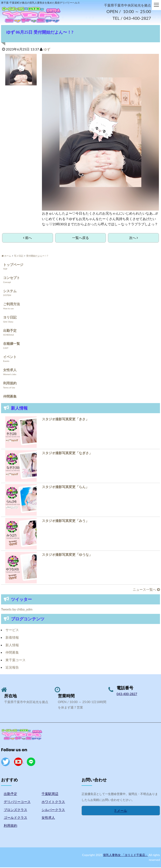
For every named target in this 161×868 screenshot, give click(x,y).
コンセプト (12, 278)
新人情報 (12, 646)
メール (121, 811)
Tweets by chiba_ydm (17, 610)
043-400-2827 (127, 694)
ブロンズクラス (16, 810)
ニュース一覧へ (146, 590)
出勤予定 (10, 331)
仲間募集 (10, 397)
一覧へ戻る (80, 238)
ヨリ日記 (10, 318)
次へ (134, 238)
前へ (27, 238)
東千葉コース (16, 660)
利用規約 (10, 384)
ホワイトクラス (53, 802)
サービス (12, 630)
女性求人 (10, 370)
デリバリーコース (17, 802)
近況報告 (12, 668)
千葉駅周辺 (50, 794)
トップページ (13, 265)
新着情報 (12, 638)
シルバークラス (53, 810)
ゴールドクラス (16, 818)
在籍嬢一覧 (12, 344)
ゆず (47, 50)
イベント (10, 357)
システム (10, 291)
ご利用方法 (12, 305)
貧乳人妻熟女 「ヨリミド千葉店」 (126, 855)
